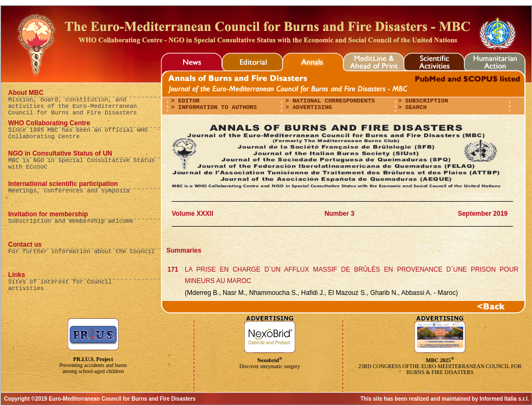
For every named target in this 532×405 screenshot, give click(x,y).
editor (187, 101)
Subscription (425, 101)
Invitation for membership (48, 214)
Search (414, 107)
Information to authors (216, 107)
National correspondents (332, 101)
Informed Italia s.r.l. (504, 399)
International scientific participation (63, 184)
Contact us (25, 245)
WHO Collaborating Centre (49, 123)
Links (17, 275)
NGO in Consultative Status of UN (60, 153)
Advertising (310, 107)
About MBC (26, 93)
